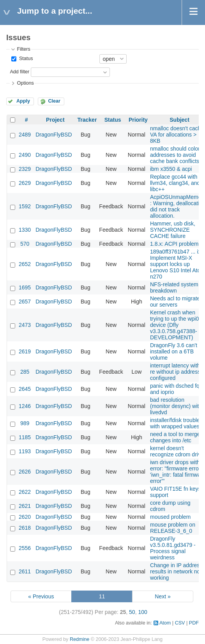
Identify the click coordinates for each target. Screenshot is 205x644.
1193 (25, 451)
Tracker (87, 120)
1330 (25, 230)
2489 (25, 135)
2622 (25, 492)
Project (55, 120)
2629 (25, 183)
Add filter (19, 72)
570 (25, 244)
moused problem (170, 517)
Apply (23, 101)
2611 (25, 571)
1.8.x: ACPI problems (176, 244)
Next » (163, 596)
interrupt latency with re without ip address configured (175, 372)
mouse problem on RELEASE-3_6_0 (173, 528)
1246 (25, 406)
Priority (138, 120)
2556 (25, 548)
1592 (25, 206)
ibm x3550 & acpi (171, 169)
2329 (25, 169)
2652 (25, 264)
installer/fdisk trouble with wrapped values (175, 423)
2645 (25, 389)
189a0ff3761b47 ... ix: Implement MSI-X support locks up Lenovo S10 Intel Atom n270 (178, 264)
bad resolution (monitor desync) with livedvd (176, 406)
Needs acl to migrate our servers (175, 302)
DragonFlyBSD (54, 135)
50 (132, 612)
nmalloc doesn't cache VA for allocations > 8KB (177, 135)
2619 (25, 351)
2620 (25, 517)
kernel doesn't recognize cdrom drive (177, 451)
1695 (25, 287)
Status (25, 59)
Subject (179, 120)
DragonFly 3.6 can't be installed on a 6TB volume (177, 351)
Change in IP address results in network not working (176, 571)
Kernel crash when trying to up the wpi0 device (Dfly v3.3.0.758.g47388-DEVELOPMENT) (174, 325)
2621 (25, 506)
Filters (23, 49)
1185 (25, 437)
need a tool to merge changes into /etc (175, 437)
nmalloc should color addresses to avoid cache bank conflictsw (177, 155)
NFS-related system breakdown (174, 287)
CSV (180, 623)
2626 (25, 472)
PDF (194, 623)
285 (25, 372)
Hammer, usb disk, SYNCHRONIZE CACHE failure (173, 230)
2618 (25, 528)
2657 (25, 302)
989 (25, 423)
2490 (25, 155)
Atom (165, 623)
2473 (25, 325)
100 (142, 612)
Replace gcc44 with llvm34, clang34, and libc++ (175, 183)
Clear (54, 101)
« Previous (41, 596)
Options (25, 83)
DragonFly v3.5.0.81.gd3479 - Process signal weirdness (173, 548)
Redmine (80, 639)
